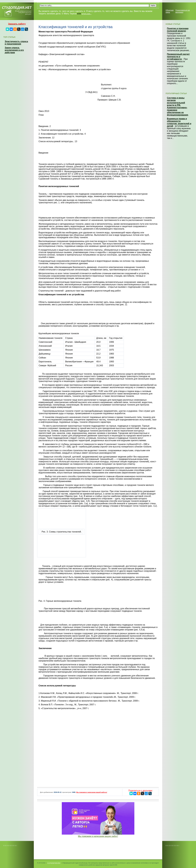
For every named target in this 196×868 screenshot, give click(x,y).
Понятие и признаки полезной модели (178, 30)
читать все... (87, 14)
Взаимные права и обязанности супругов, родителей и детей (179, 122)
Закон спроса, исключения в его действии (14, 50)
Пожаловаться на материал (183, 11)
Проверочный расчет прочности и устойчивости (178, 57)
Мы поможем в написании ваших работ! (98, 836)
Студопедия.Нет (54, 863)
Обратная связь (170, 11)
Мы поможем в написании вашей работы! (92, 792)
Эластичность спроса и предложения (16, 43)
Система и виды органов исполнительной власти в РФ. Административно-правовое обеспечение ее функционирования (177, 106)
